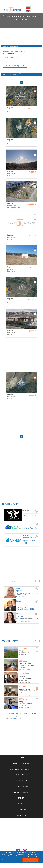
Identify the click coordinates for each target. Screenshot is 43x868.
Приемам (31, 860)
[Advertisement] (22, 3)
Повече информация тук (12, 860)
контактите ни (16, 718)
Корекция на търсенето (15, 65)
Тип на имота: (9, 58)
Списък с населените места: (14, 51)
